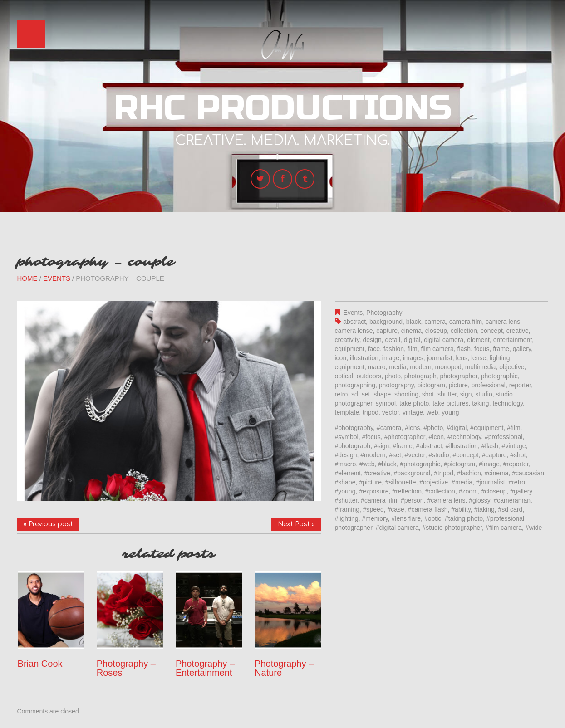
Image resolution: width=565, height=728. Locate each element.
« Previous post (48, 524)
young (450, 412)
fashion (394, 349)
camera (435, 322)
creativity (347, 340)
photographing (355, 385)
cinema (411, 331)
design (372, 340)
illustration (364, 358)
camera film (466, 322)
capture (387, 331)
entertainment (513, 340)
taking (480, 403)
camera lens (503, 322)
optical (344, 376)
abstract (354, 322)
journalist (440, 358)
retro (341, 394)
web (432, 412)
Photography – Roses (126, 668)
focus (482, 349)
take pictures (450, 403)
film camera (437, 349)
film (413, 349)
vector (391, 412)
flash (464, 349)
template (347, 412)
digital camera (444, 340)
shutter (447, 394)
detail (393, 340)
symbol (386, 403)
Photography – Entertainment (205, 668)
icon (341, 358)
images (413, 358)
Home (27, 278)
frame (501, 349)
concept (492, 331)
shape (382, 394)
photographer (459, 376)
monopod (448, 367)
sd (355, 394)
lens (462, 358)
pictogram (431, 385)
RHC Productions (283, 108)
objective (512, 367)
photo (393, 376)
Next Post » (296, 524)
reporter (520, 385)
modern (420, 367)
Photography (384, 313)
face (374, 349)
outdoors (369, 376)
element (478, 340)
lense (479, 358)
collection (464, 331)
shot (428, 394)
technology (508, 403)
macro (377, 367)
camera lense (354, 331)
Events (57, 278)
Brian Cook (40, 664)
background (386, 322)
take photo (414, 403)
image (391, 358)
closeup (436, 331)
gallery (522, 349)
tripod (371, 412)
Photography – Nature (284, 668)
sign (466, 394)
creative (518, 331)
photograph (420, 376)
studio (484, 394)
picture (458, 385)
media (398, 367)
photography (396, 385)
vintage (413, 412)
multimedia (481, 367)
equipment (350, 349)
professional (488, 385)
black (414, 322)
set (366, 394)
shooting (406, 394)
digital (412, 340)
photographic (499, 376)
